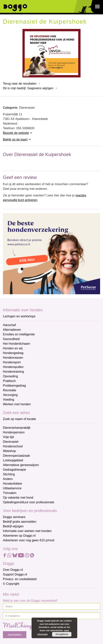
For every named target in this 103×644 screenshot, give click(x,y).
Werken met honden (17, 404)
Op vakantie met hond (18, 498)
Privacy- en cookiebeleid (20, 579)
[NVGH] (51, 53)
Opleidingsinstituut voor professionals (29, 502)
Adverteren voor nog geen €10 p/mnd (29, 540)
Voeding (9, 400)
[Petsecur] (51, 253)
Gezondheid (11, 339)
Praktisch (9, 381)
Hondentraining (13, 372)
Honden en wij (13, 348)
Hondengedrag (13, 353)
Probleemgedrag (14, 386)
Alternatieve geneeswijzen (21, 465)
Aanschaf (9, 325)
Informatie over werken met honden (27, 531)
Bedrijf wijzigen (13, 526)
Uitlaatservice (12, 488)
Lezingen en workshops (19, 316)
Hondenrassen (13, 358)
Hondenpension (14, 432)
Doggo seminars (14, 517)
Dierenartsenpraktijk (17, 428)
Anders (8, 479)
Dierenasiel (11, 442)
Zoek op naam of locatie (19, 419)
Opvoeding (10, 376)
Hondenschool (13, 446)
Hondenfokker (13, 484)
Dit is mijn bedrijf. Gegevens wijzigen (28, 88)
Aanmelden (15, 635)
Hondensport (12, 362)
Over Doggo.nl (13, 570)
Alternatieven (12, 330)
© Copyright (11, 584)
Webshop (9, 451)
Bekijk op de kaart (15, 139)
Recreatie (9, 390)
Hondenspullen (13, 367)
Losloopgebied (13, 460)
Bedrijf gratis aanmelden (20, 522)
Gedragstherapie (14, 470)
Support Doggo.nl (15, 574)
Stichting (9, 474)
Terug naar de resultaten (20, 84)
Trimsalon (10, 493)
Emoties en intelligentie (19, 334)
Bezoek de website (16, 133)
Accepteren (62, 634)
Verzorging (10, 395)
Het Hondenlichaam (17, 344)
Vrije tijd (8, 437)
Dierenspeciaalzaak (16, 456)
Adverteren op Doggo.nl (19, 536)
